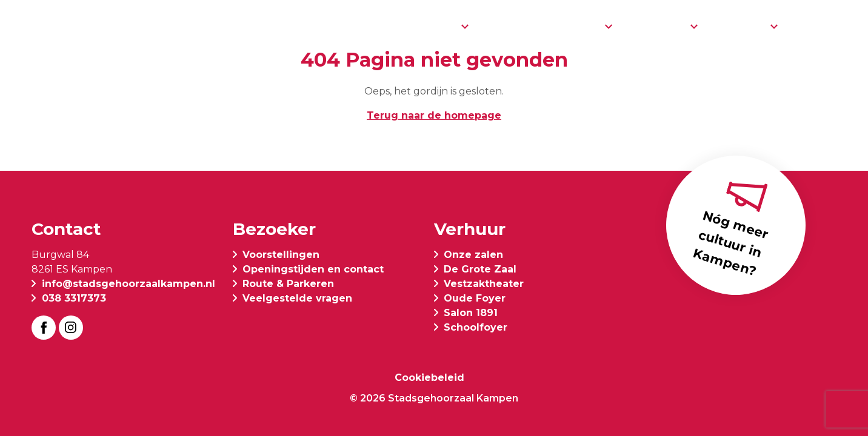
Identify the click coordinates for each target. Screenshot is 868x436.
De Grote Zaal (480, 269)
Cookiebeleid (429, 378)
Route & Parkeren (288, 284)
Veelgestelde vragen (297, 298)
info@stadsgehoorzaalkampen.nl (129, 284)
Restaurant (521, 26)
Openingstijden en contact (313, 269)
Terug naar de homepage (434, 115)
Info (586, 26)
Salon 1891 (471, 313)
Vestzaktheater (484, 284)
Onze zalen (473, 255)
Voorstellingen (408, 26)
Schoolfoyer (476, 327)
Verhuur (740, 26)
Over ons (657, 26)
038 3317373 (74, 298)
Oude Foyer (475, 298)
